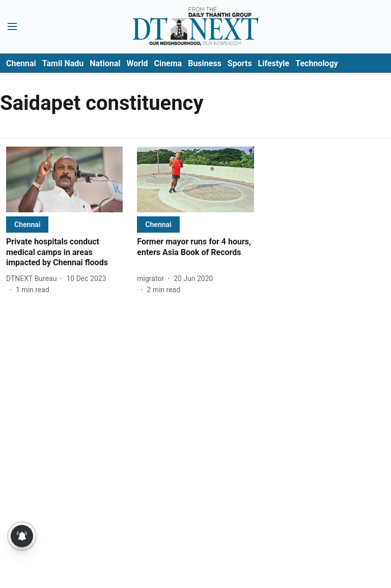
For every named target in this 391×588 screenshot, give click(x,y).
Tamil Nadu (63, 63)
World (137, 63)
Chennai (21, 63)
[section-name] (27, 224)
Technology (317, 63)
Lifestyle (274, 63)
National (105, 63)
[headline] (64, 253)
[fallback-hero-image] (64, 179)
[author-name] (33, 279)
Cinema (168, 63)
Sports (240, 63)
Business (205, 63)
